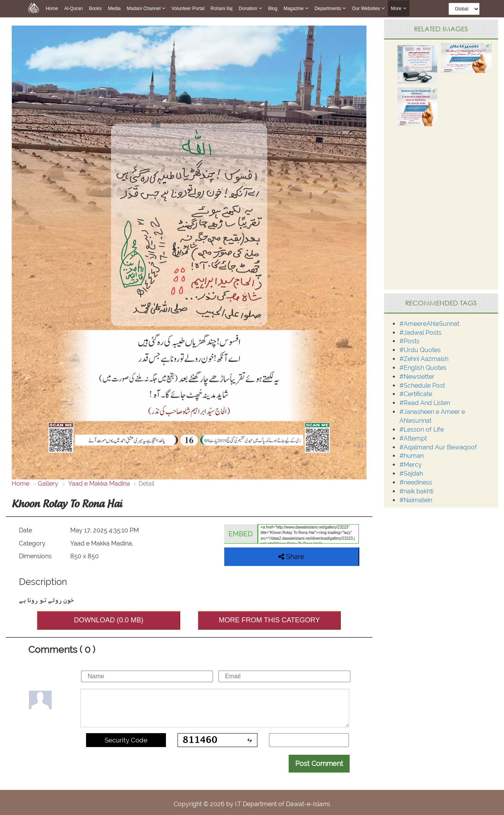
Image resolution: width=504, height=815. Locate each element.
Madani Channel (146, 8)
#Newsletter (417, 377)
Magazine (296, 8)
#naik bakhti (416, 491)
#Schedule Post (422, 385)
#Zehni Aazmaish (424, 359)
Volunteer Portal (188, 8)
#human (412, 456)
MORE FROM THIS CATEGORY (269, 620)
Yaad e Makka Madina (99, 484)
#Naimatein (416, 500)
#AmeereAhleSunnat (429, 324)
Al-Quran (73, 8)
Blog (273, 8)
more (399, 8)
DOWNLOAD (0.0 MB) (108, 620)
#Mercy (411, 465)
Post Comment (319, 763)
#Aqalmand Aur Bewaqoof (438, 447)
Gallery (48, 484)
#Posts (409, 341)
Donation (250, 8)
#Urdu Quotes (420, 350)
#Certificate (416, 394)
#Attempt (413, 438)
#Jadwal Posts (420, 333)
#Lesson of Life (422, 430)
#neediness (416, 482)
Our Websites (368, 8)
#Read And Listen (425, 403)
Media (114, 8)
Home (52, 8)
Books (95, 8)
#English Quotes (423, 368)
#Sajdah (411, 474)
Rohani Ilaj (222, 8)
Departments (330, 8)
